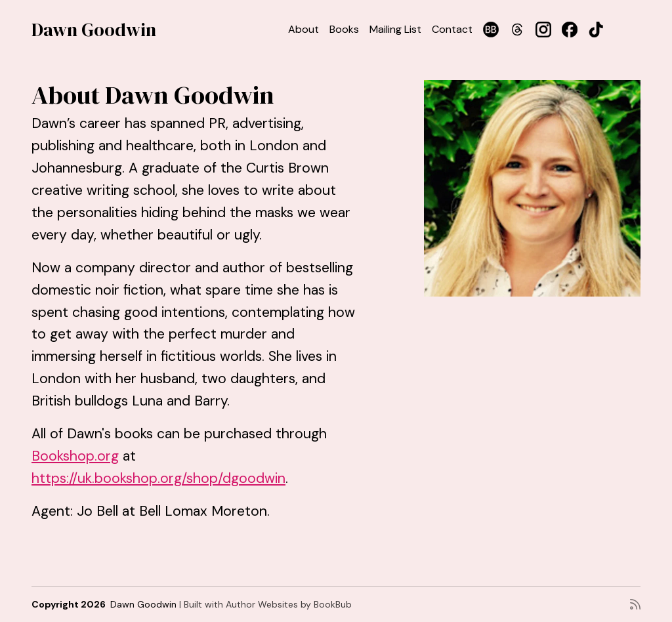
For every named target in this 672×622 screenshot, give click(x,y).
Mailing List (395, 29)
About (304, 29)
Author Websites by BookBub (289, 604)
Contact (452, 29)
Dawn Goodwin (94, 30)
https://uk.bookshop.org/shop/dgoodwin (158, 478)
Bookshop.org (75, 456)
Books (344, 29)
